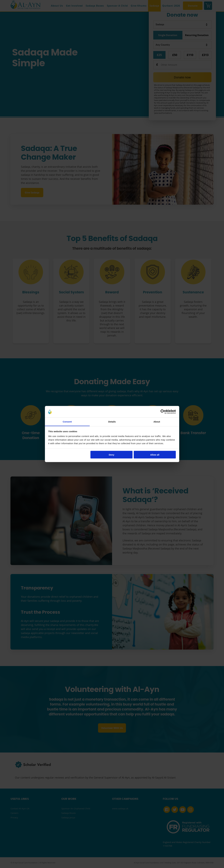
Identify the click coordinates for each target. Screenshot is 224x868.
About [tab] (157, 422)
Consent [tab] (67, 422)
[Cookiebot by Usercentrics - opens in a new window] (163, 412)
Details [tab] (112, 422)
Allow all (155, 455)
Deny (112, 455)
